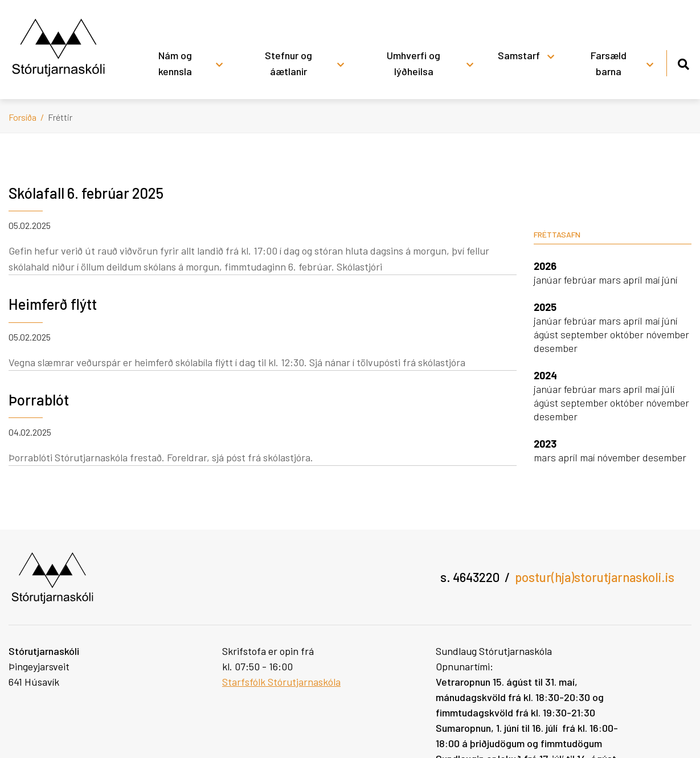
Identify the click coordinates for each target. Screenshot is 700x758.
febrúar (581, 280)
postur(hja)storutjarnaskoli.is (595, 577)
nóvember (668, 334)
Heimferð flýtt (53, 304)
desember (556, 348)
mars (611, 280)
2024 (545, 375)
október (628, 334)
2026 (545, 266)
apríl (634, 280)
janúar (549, 280)
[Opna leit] (683, 62)
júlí (668, 389)
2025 (545, 307)
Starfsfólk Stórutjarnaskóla (281, 682)
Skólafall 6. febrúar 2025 (86, 193)
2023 (545, 444)
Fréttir (60, 117)
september (585, 334)
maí (653, 280)
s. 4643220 (470, 577)
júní (670, 280)
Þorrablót (39, 400)
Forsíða (22, 117)
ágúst (547, 334)
